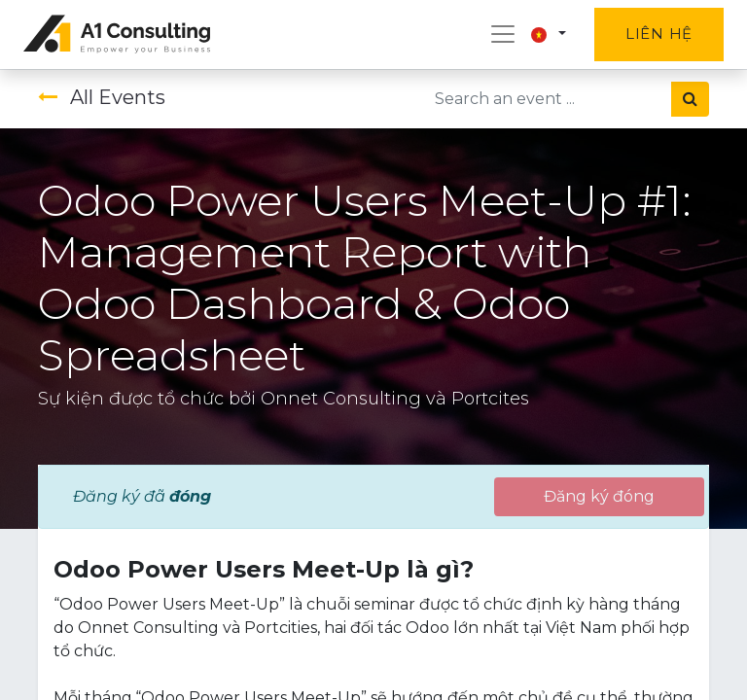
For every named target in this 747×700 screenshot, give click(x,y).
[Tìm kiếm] (690, 99)
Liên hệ (659, 34)
